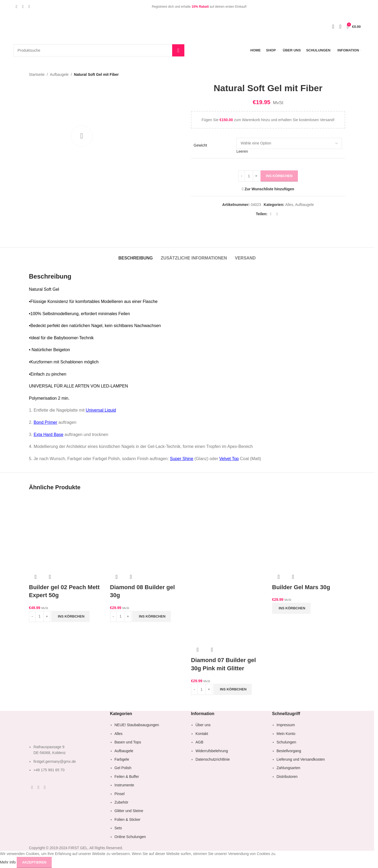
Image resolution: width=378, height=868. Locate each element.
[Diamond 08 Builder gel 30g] (147, 533)
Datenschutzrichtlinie (213, 759)
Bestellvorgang (289, 751)
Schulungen (286, 742)
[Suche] (99, 50)
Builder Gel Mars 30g (301, 587)
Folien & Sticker (128, 819)
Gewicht (200, 145)
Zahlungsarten (289, 768)
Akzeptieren (34, 862)
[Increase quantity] (256, 176)
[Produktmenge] (249, 176)
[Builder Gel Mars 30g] (309, 533)
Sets (118, 828)
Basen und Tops (128, 742)
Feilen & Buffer (127, 777)
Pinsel (120, 794)
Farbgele (122, 759)
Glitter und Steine (129, 811)
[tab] (136, 255)
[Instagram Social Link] (23, 6)
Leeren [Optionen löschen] (242, 152)
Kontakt (202, 734)
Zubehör (121, 802)
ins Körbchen (279, 176)
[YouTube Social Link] (29, 6)
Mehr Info (8, 862)
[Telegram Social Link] (277, 214)
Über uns (203, 725)
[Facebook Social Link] (16, 6)
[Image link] (53, 728)
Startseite (37, 74)
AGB (199, 742)
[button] (70, 616)
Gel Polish (123, 768)
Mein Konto (286, 734)
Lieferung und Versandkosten (301, 759)
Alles (289, 205)
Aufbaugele (59, 74)
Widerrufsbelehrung (212, 751)
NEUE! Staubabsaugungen (137, 725)
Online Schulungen (130, 837)
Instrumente (124, 785)
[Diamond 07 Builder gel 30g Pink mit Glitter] (228, 533)
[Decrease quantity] (242, 176)
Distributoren (287, 777)
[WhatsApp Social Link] (271, 214)
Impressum (286, 725)
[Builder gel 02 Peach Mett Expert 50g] (66, 533)
